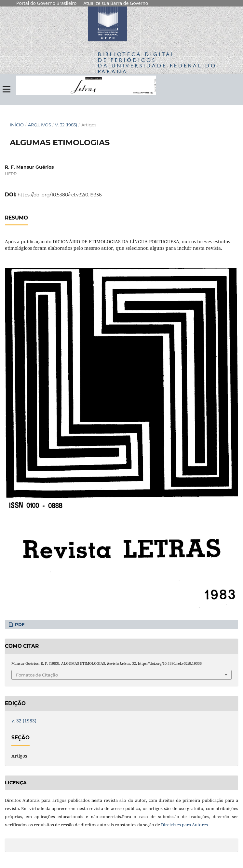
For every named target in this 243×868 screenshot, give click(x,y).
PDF (19, 624)
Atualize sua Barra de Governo (116, 3)
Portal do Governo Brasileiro (46, 3)
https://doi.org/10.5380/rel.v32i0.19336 (60, 195)
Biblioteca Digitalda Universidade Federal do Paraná (157, 63)
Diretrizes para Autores (184, 825)
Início (17, 125)
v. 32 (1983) (66, 125)
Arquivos (40, 125)
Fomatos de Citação (37, 675)
